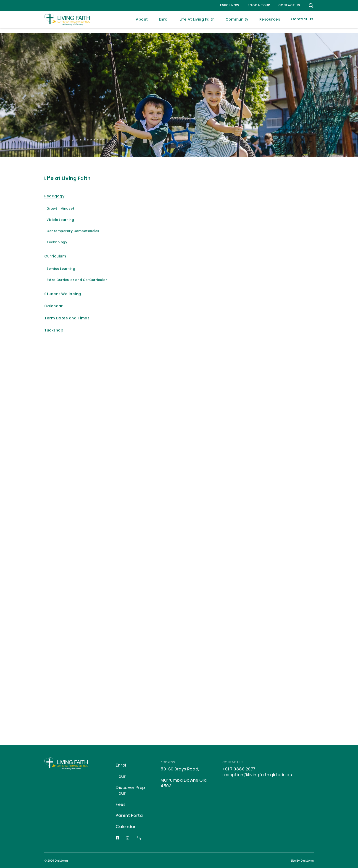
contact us (289, 5)
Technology (57, 243)
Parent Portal (130, 816)
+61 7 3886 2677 (239, 769)
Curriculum (55, 257)
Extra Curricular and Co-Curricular (77, 281)
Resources (270, 22)
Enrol (164, 22)
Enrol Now (230, 5)
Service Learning (61, 269)
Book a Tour (259, 5)
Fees (121, 805)
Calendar (54, 307)
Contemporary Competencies (73, 232)
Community (237, 22)
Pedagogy (54, 197)
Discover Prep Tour (130, 791)
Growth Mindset (61, 209)
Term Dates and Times (67, 319)
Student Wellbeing (63, 295)
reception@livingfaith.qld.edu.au (257, 775)
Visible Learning (60, 221)
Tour (121, 777)
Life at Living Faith (197, 22)
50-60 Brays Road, (180, 769)
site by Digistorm (302, 860)
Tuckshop (54, 331)
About (142, 22)
